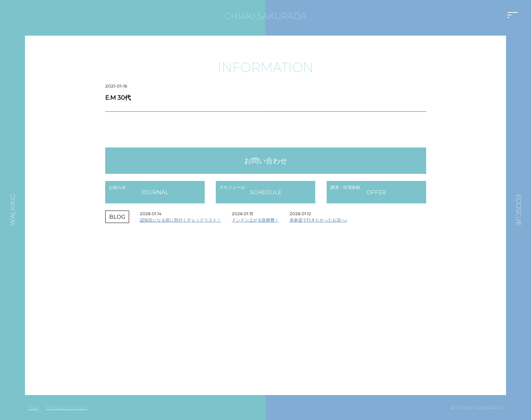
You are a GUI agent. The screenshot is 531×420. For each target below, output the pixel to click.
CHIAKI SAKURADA (266, 16)
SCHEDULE (266, 192)
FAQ (34, 408)
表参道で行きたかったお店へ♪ (318, 220)
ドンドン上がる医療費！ (255, 220)
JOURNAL (155, 192)
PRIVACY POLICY (67, 408)
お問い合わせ (266, 161)
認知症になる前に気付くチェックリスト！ (180, 220)
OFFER (376, 192)
